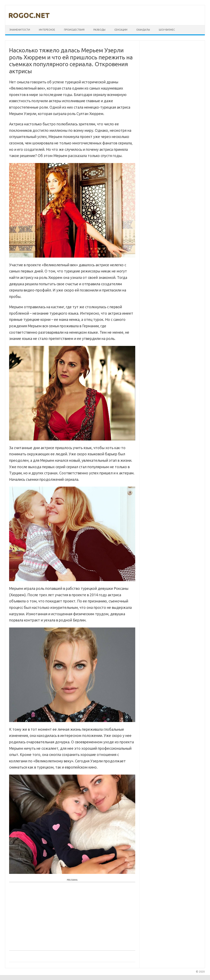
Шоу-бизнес (167, 30)
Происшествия (74, 30)
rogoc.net (29, 15)
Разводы (99, 30)
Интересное (47, 30)
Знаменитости (20, 30)
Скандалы (143, 30)
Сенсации (121, 30)
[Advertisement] (72, 915)
